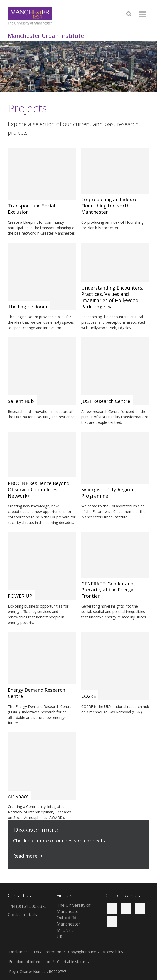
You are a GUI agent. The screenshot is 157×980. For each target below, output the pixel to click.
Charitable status (71, 962)
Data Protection (48, 952)
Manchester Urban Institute (46, 35)
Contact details (22, 915)
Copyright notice (82, 952)
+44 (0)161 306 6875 (27, 906)
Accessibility (113, 952)
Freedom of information (30, 962)
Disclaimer (18, 952)
